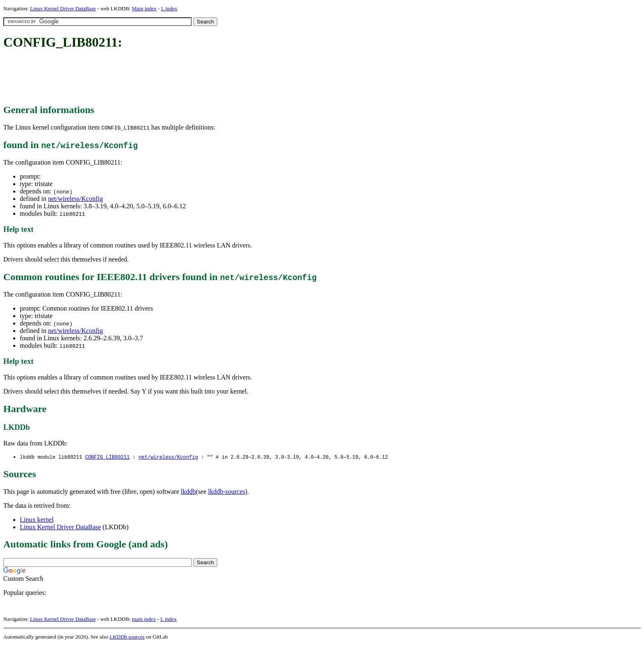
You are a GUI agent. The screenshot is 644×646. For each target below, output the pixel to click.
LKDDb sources (127, 637)
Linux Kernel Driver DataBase (63, 8)
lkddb (188, 492)
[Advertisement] (153, 78)
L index (169, 8)
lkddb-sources (227, 492)
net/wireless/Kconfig (75, 199)
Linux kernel (37, 520)
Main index (144, 8)
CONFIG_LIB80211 (107, 457)
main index (144, 619)
